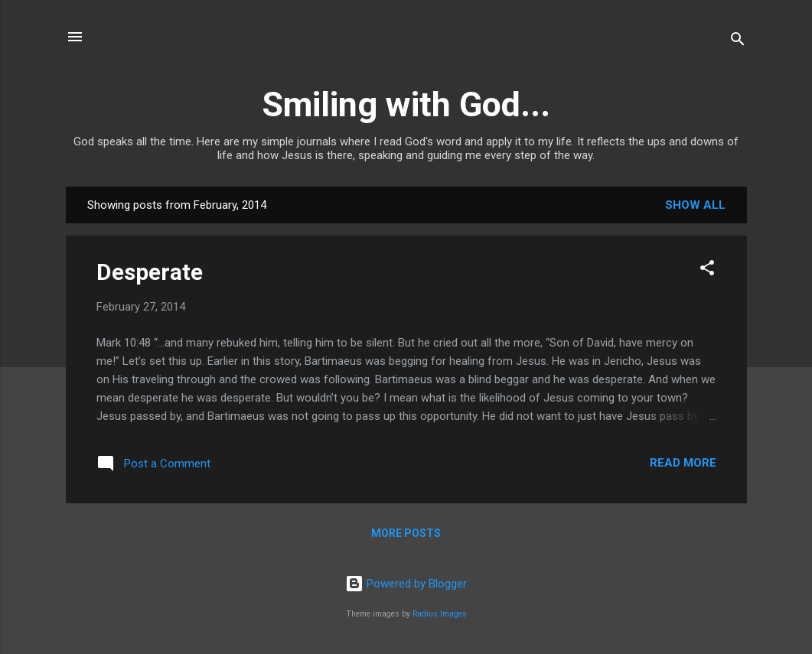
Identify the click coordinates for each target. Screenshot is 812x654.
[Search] (738, 42)
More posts (406, 533)
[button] (707, 270)
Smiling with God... (406, 104)
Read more (683, 463)
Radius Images (440, 614)
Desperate (150, 272)
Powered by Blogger (406, 584)
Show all (695, 205)
